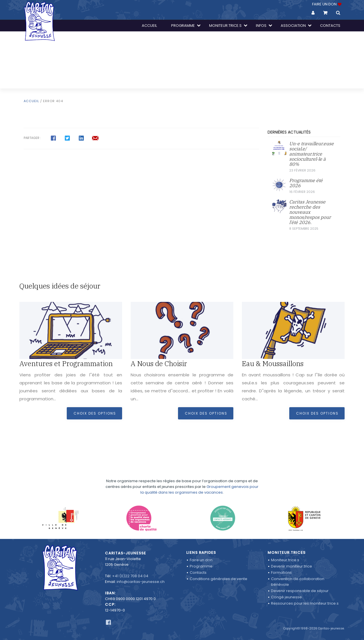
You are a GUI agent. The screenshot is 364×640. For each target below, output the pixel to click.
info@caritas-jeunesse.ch (141, 582)
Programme (201, 566)
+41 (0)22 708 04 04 (130, 576)
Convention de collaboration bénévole (298, 582)
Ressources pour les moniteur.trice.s (305, 603)
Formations (281, 573)
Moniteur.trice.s (285, 560)
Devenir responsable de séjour (300, 591)
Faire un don (201, 560)
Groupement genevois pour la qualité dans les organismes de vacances (199, 484)
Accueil (31, 101)
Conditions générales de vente (219, 579)
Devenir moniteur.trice (292, 566)
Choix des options (95, 413)
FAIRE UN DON (326, 4)
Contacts (198, 573)
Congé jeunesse (286, 597)
